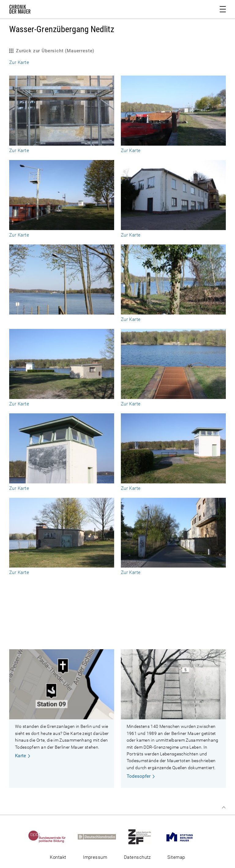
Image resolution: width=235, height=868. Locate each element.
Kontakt (58, 857)
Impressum (95, 857)
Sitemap (176, 857)
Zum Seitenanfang (224, 807)
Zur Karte (19, 62)
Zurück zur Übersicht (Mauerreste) (55, 51)
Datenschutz (137, 857)
